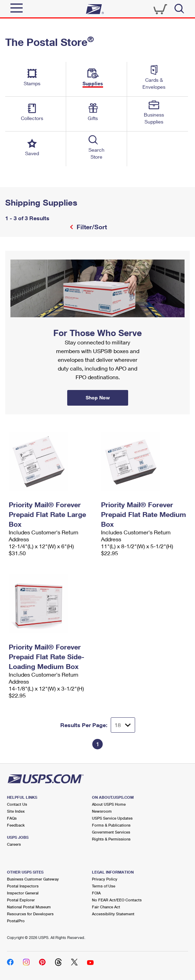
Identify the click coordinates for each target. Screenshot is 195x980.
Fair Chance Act (106, 907)
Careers (14, 844)
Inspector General (23, 893)
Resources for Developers (30, 914)
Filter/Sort (91, 227)
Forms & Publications (111, 825)
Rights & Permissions (111, 839)
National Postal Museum (29, 907)
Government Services (111, 832)
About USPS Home (109, 804)
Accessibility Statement (113, 914)
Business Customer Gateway (33, 879)
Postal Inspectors (23, 886)
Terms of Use (104, 886)
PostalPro (16, 921)
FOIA (96, 893)
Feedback (16, 825)
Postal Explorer (21, 900)
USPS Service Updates (112, 818)
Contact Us (17, 804)
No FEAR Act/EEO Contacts (117, 900)
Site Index (16, 811)
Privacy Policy (105, 879)
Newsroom (102, 811)
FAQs (12, 818)
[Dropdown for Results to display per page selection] (123, 725)
